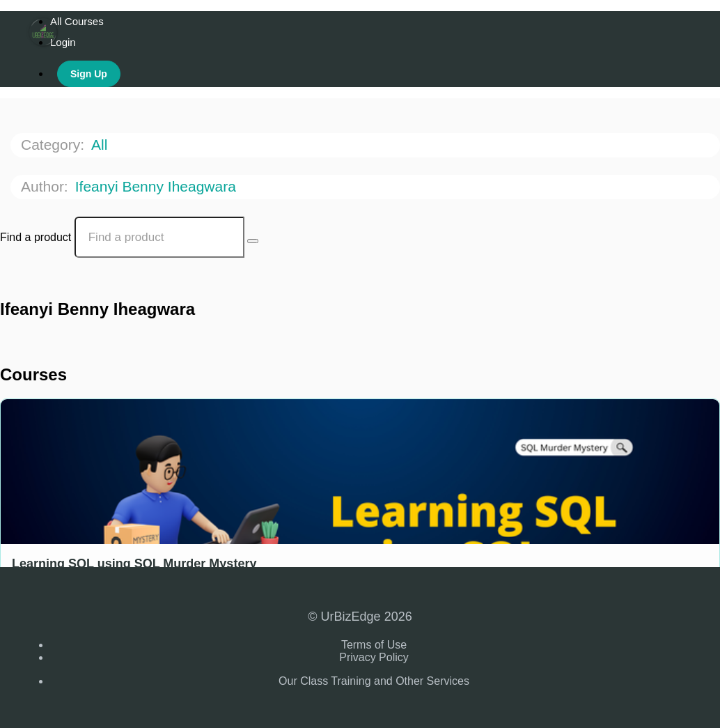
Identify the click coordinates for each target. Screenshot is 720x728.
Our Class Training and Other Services (374, 681)
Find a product (36, 237)
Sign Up (89, 74)
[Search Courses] (253, 241)
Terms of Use (374, 645)
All (101, 145)
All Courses (77, 21)
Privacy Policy (374, 657)
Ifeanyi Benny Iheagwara (158, 186)
